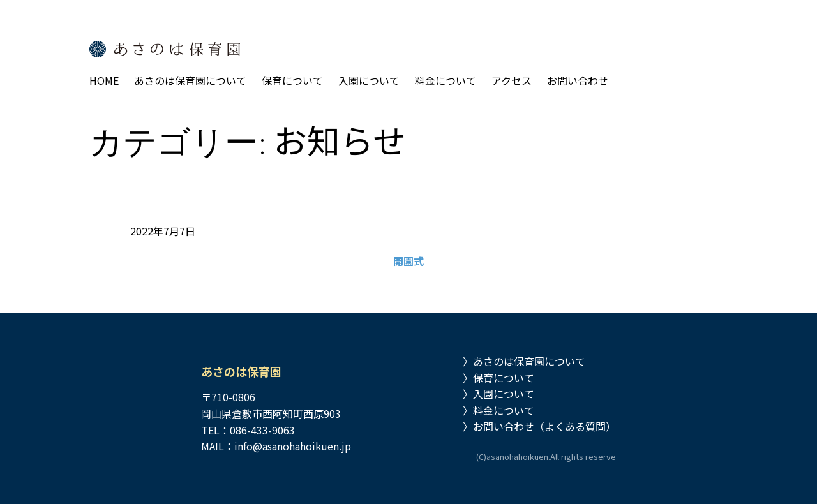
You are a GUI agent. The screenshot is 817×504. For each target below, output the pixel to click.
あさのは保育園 (241, 371)
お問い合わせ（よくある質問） (544, 426)
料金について (504, 410)
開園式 (408, 261)
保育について (504, 378)
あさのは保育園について (529, 361)
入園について (504, 394)
